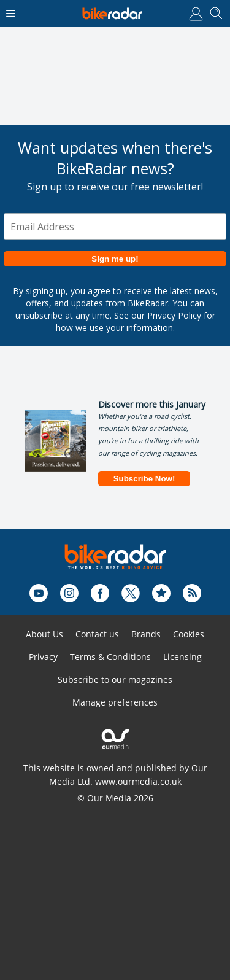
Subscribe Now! (144, 479)
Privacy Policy (174, 315)
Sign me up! (115, 259)
